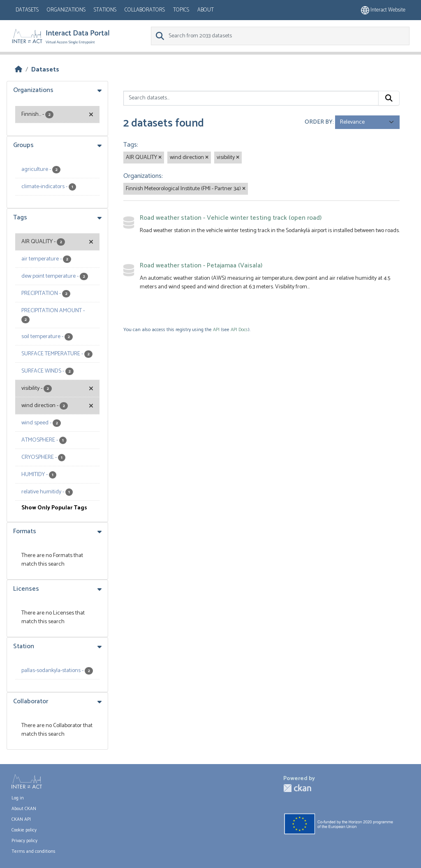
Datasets (27, 10)
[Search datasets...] (251, 98)
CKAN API (21, 820)
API (216, 330)
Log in (18, 798)
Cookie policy (24, 830)
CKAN (297, 788)
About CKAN (24, 809)
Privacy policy (24, 841)
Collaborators (145, 10)
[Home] (19, 70)
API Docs (239, 330)
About (206, 10)
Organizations (66, 10)
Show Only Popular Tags (54, 508)
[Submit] (389, 98)
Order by (319, 122)
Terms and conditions (34, 852)
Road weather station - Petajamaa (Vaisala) (201, 266)
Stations (105, 10)
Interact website (383, 10)
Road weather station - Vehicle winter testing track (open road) (231, 218)
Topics (181, 10)
